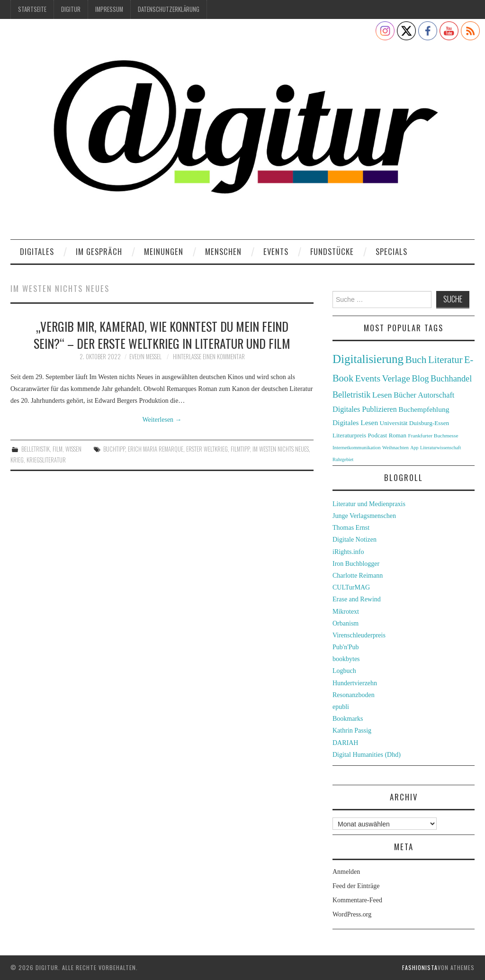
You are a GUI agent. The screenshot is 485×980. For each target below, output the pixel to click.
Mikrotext (346, 612)
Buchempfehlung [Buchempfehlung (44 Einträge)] (424, 409)
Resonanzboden (354, 695)
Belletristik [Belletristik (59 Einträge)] (351, 395)
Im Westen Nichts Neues (281, 449)
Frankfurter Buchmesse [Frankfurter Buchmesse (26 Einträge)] (433, 436)
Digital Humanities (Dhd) (367, 755)
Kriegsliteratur (46, 460)
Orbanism (346, 623)
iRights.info (348, 552)
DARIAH (345, 743)
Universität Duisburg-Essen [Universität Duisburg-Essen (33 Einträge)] (415, 423)
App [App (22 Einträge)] (414, 448)
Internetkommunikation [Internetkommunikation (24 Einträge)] (357, 447)
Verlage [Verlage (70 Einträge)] (396, 378)
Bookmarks (348, 719)
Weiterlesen (162, 420)
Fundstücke (332, 251)
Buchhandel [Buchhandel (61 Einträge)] (451, 379)
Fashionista (420, 967)
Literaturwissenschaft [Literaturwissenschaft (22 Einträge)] (440, 448)
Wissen (73, 449)
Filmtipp (240, 449)
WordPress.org (352, 914)
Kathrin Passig (352, 730)
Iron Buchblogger (356, 564)
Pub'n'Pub (346, 647)
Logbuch (344, 671)
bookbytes (346, 659)
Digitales (37, 251)
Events (276, 251)
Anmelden (346, 872)
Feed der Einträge (356, 886)
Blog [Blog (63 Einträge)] (420, 378)
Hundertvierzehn (355, 683)
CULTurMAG (351, 587)
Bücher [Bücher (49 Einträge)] (405, 395)
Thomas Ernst (351, 528)
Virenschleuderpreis (359, 635)
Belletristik (36, 449)
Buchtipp (114, 449)
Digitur (71, 9)
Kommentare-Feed (357, 900)
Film (58, 449)
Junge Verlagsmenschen (364, 516)
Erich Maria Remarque (156, 449)
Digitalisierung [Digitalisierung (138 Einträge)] (368, 359)
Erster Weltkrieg (207, 449)
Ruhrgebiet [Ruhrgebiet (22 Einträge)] (343, 459)
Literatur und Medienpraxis (369, 504)
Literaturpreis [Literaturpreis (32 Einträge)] (349, 435)
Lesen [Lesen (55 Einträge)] (382, 395)
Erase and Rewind (357, 599)
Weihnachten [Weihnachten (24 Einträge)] (395, 447)
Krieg (17, 460)
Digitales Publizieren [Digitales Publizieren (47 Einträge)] (365, 409)
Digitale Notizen (355, 540)
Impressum (109, 9)
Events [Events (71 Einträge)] (368, 378)
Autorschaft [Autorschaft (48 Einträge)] (436, 395)
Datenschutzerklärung (169, 9)
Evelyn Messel (145, 357)
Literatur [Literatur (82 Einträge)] (445, 360)
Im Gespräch (99, 251)
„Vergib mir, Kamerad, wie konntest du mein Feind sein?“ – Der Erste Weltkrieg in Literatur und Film (162, 335)
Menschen (223, 251)
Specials (391, 251)
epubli (341, 707)
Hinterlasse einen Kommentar (209, 357)
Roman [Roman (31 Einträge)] (398, 436)
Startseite (32, 9)
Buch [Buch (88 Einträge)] (416, 360)
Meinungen (164, 251)
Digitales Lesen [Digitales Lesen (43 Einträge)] (355, 422)
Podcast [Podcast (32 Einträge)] (378, 435)
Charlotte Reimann (358, 576)
